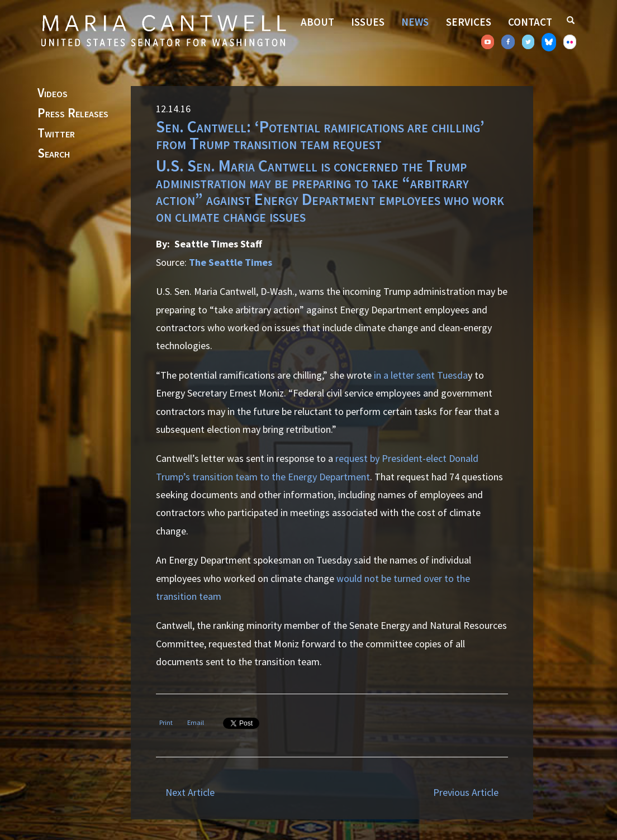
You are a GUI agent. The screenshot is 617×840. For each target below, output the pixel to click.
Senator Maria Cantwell (163, 30)
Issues (368, 22)
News (415, 22)
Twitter (56, 133)
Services (469, 22)
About (317, 22)
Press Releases (73, 113)
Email (196, 722)
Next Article (190, 792)
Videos (53, 93)
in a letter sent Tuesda (421, 375)
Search (54, 154)
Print (166, 722)
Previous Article (466, 792)
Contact (530, 22)
